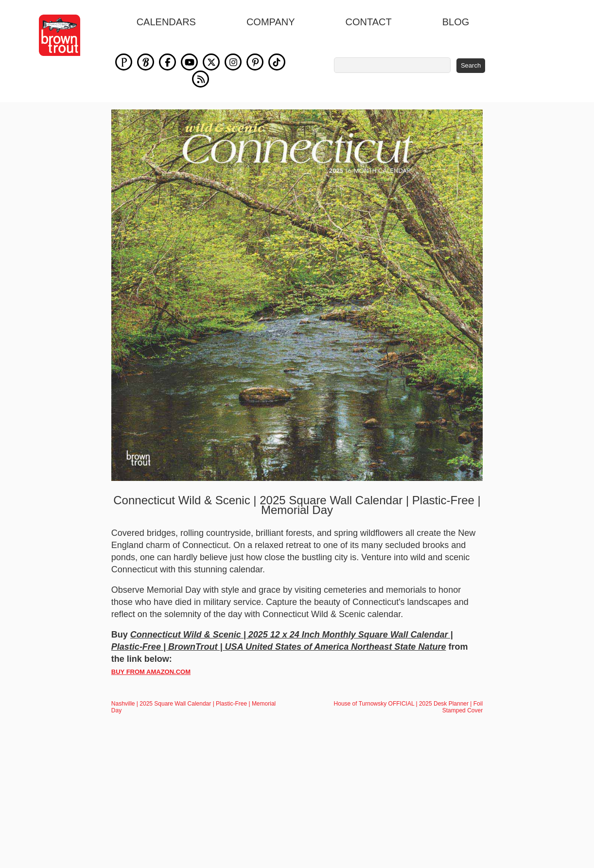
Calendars (166, 22)
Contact (369, 22)
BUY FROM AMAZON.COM (151, 672)
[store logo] (60, 35)
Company (271, 22)
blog (456, 22)
